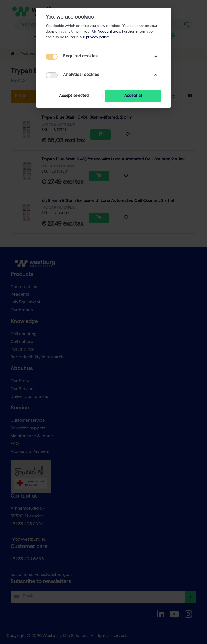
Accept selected (74, 96)
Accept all (133, 96)
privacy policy (97, 37)
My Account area (106, 32)
